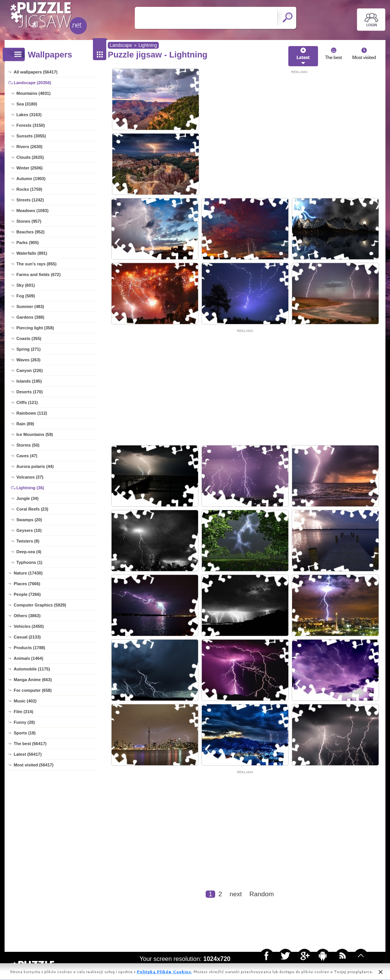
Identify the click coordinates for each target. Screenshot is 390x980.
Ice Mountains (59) (35, 434)
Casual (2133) (27, 637)
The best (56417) (30, 744)
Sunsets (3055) (31, 136)
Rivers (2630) (30, 147)
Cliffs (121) (27, 402)
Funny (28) (24, 722)
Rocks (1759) (29, 189)
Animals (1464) (29, 658)
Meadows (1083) (32, 211)
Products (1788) (30, 648)
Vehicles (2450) (29, 626)
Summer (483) (30, 306)
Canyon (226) (30, 370)
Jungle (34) (27, 498)
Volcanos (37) (30, 477)
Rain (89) (25, 424)
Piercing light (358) (35, 328)
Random (262, 894)
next (236, 894)
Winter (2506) (30, 168)
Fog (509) (26, 296)
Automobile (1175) (32, 669)
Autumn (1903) (31, 179)
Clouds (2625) (30, 157)
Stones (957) (29, 221)
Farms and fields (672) (38, 275)
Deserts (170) (30, 392)
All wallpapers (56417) (36, 72)
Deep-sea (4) (29, 552)
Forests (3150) (31, 125)
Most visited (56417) (34, 765)
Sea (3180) (27, 104)
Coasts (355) (29, 338)
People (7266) (27, 594)
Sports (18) (25, 733)
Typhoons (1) (29, 562)
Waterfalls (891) (32, 253)
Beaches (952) (30, 232)
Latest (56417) (28, 754)
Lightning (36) (30, 488)
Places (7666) (27, 584)
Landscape (121, 45)
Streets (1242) (30, 200)
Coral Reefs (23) (32, 509)
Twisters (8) (28, 541)
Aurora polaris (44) (35, 466)
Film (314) (23, 712)
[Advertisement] (299, 128)
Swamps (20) (29, 520)
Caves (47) (27, 456)
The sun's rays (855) (36, 264)
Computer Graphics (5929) (40, 605)
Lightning (148, 45)
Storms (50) (28, 445)
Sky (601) (26, 285)
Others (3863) (27, 616)
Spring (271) (29, 349)
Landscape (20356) (32, 83)
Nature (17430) (28, 573)
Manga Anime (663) (33, 680)
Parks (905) (28, 243)
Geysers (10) (29, 530)
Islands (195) (29, 381)
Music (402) (25, 701)
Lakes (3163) (29, 115)
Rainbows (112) (32, 413)
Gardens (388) (30, 317)
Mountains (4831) (34, 93)
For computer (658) (33, 690)
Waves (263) (28, 360)
